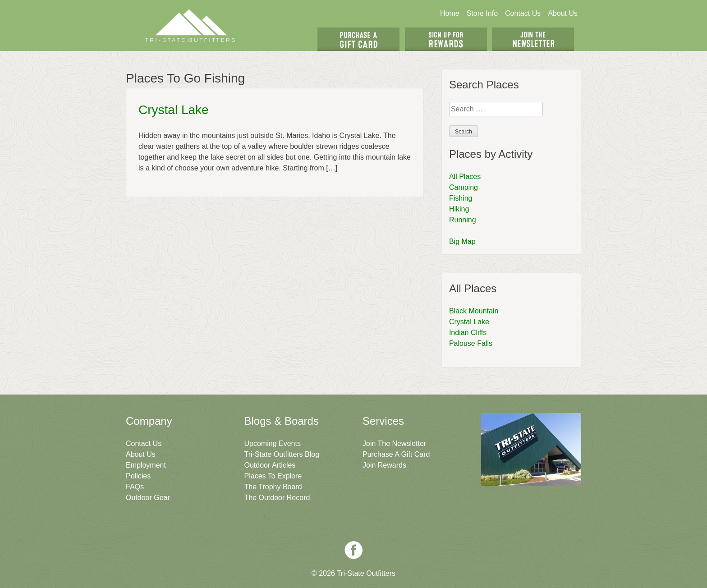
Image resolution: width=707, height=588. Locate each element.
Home (450, 13)
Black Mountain (474, 311)
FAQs (135, 487)
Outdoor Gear (148, 498)
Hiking (459, 209)
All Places (465, 177)
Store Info (482, 13)
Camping (464, 187)
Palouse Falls (471, 343)
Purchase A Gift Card (396, 454)
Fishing (461, 198)
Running (463, 220)
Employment (146, 465)
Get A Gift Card (358, 39)
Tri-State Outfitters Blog (282, 454)
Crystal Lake (174, 110)
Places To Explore (273, 476)
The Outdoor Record (277, 498)
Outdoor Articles (270, 465)
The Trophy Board (273, 487)
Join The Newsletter (533, 39)
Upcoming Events (273, 443)
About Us (563, 13)
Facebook (353, 550)
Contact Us (523, 13)
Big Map (462, 241)
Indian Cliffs (468, 333)
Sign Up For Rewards (446, 39)
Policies (138, 476)
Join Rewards (384, 465)
